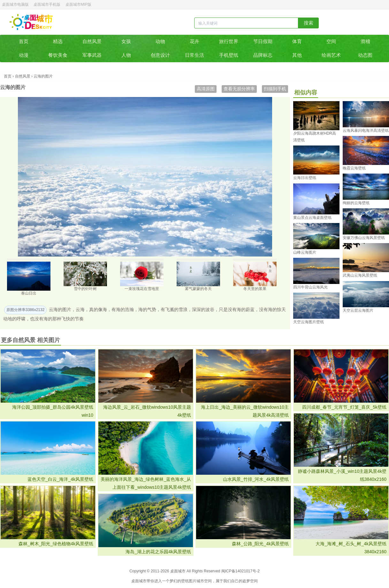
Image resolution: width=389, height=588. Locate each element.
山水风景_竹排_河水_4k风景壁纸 (256, 479)
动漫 (24, 55)
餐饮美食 (58, 55)
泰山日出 (29, 293)
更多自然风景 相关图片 (31, 340)
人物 (126, 55)
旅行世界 (229, 41)
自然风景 (92, 41)
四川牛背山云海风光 (310, 287)
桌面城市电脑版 (15, 4)
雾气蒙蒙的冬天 (198, 289)
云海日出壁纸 (305, 178)
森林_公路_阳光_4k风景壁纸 (260, 544)
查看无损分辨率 (239, 89)
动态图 (365, 55)
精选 (58, 41)
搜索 (309, 23)
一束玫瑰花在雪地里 (142, 289)
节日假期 (263, 41)
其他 (297, 55)
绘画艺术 (331, 55)
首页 (24, 41)
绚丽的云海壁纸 (356, 203)
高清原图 (206, 89)
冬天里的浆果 (255, 289)
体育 (297, 41)
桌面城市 (31, 22)
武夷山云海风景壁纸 (360, 275)
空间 (331, 41)
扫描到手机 (275, 89)
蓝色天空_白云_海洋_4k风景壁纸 (60, 479)
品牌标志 (263, 55)
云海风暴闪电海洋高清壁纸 (366, 130)
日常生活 (194, 55)
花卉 (194, 41)
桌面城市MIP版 (78, 4)
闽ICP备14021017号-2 (240, 571)
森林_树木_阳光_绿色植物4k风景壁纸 (56, 544)
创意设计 (160, 55)
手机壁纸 (229, 55)
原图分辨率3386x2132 (25, 310)
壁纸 (185, 581)
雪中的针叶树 (85, 289)
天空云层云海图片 (358, 310)
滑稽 (365, 41)
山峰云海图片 (305, 252)
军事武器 (92, 55)
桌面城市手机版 (47, 4)
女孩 (126, 41)
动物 (160, 41)
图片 (193, 581)
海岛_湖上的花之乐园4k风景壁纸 (158, 552)
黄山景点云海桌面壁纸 (312, 218)
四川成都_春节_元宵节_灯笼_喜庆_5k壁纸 (344, 407)
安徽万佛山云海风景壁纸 (364, 238)
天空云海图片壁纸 (309, 322)
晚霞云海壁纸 (354, 168)
